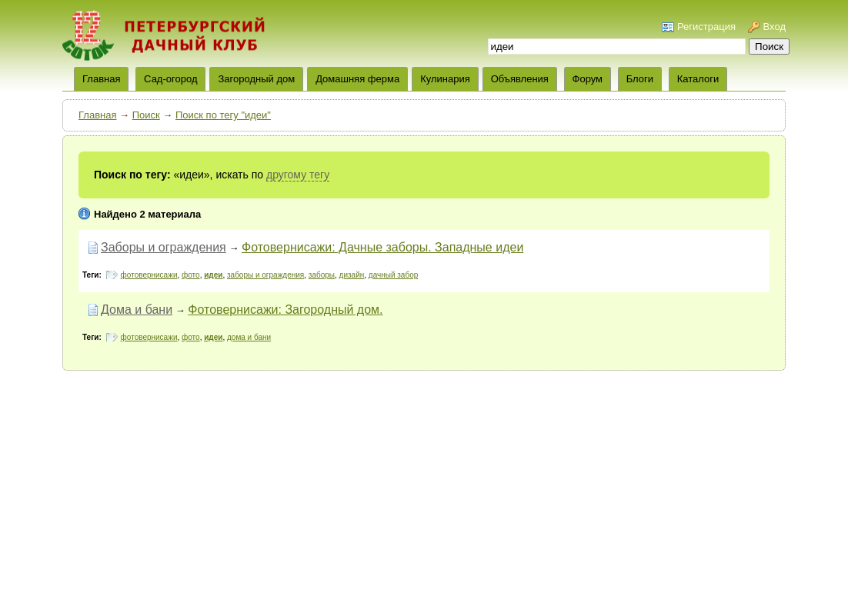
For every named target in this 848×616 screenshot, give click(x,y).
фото (191, 275)
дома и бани (249, 337)
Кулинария (445, 79)
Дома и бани (137, 310)
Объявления (520, 79)
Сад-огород (170, 79)
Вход (775, 27)
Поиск (146, 115)
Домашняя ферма (357, 79)
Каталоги (698, 79)
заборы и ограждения (265, 275)
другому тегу (298, 175)
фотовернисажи (149, 275)
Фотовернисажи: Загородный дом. (285, 310)
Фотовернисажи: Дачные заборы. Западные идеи (382, 247)
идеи (213, 275)
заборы (322, 275)
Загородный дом (256, 79)
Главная (97, 115)
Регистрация (706, 27)
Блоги (640, 79)
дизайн (352, 275)
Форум (588, 79)
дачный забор (393, 275)
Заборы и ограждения (164, 247)
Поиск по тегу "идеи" (223, 115)
